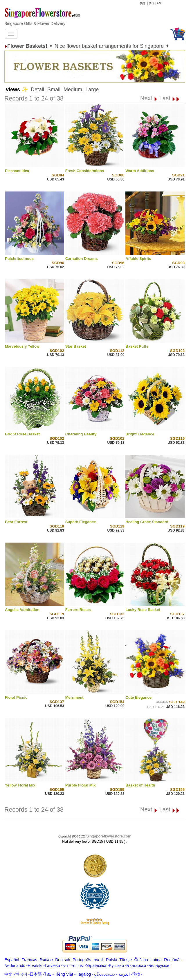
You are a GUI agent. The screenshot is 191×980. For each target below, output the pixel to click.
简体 (143, 3)
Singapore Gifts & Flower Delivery (35, 23)
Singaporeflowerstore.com (109, 836)
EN (159, 3)
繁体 (152, 3)
